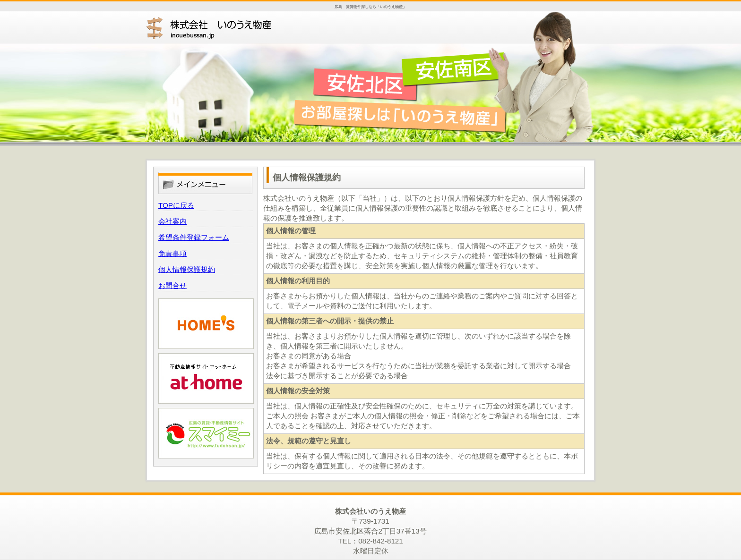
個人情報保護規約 (187, 269)
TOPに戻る (176, 205)
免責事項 (172, 253)
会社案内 (172, 221)
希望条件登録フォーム (194, 237)
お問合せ (172, 285)
